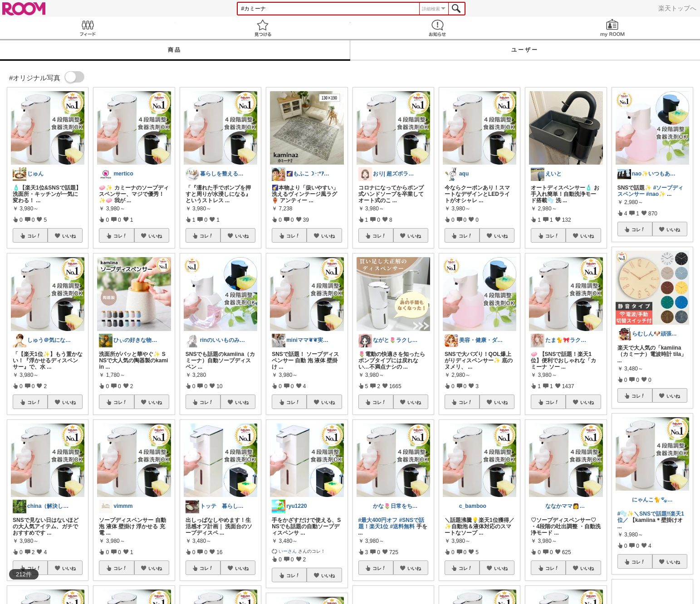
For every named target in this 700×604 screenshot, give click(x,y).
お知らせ (438, 28)
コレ (34, 236)
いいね (69, 236)
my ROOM (612, 28)
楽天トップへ (677, 8)
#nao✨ (656, 194)
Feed (88, 28)
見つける (263, 28)
